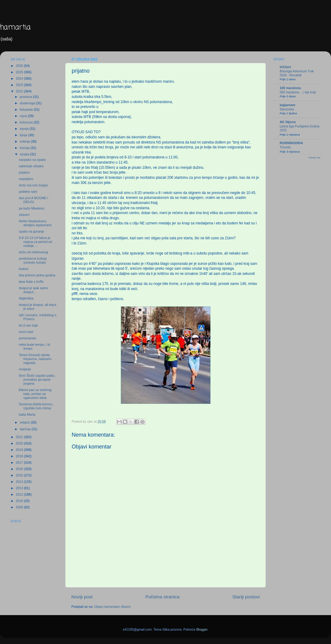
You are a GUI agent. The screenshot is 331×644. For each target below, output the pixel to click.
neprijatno (26, 179)
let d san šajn (29, 325)
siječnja (26, 429)
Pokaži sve (314, 158)
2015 (20, 475)
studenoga (28, 103)
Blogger (202, 629)
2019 (20, 450)
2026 (20, 66)
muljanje (25, 369)
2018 (20, 456)
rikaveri (24, 215)
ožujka (25, 154)
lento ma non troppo (33, 185)
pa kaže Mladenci (32, 208)
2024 (20, 78)
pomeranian (27, 338)
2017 (20, 462)
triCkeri (285, 67)
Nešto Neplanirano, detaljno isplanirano (35, 223)
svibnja (25, 141)
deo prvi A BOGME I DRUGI (34, 200)
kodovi (24, 269)
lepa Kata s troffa (31, 282)
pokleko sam (28, 192)
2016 (20, 469)
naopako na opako (32, 160)
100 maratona (290, 88)
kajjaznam (288, 105)
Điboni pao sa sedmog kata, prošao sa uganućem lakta (35, 394)
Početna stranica (163, 597)
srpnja (25, 129)
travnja (25, 148)
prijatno (24, 172)
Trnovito (285, 147)
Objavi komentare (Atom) (112, 607)
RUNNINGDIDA (291, 143)
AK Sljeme (288, 122)
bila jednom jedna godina (37, 275)
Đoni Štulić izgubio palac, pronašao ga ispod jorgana (37, 379)
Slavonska (287, 109)
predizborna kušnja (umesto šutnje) (33, 260)
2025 (20, 72)
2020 (20, 443)
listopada (27, 109)
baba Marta (27, 414)
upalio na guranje (31, 231)
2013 (20, 488)
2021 (20, 437)
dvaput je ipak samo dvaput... (33, 290)
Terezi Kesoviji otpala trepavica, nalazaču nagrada (35, 359)
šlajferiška (26, 298)
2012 (20, 494)
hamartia (15, 28)
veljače (25, 422)
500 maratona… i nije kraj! (298, 92)
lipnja (24, 135)
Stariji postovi (246, 597)
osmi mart (26, 332)
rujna (24, 116)
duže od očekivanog (33, 252)
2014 (20, 482)
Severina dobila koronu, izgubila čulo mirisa (36, 406)
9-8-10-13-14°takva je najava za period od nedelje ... (35, 242)
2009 (20, 507)
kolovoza (27, 122)
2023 (20, 85)
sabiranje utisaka (31, 166)
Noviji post (82, 597)
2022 (20, 91)
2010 (20, 501)
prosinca (26, 97)
